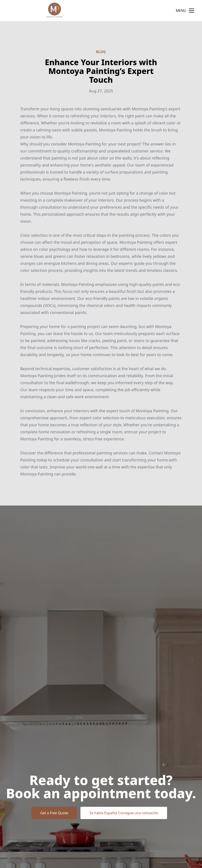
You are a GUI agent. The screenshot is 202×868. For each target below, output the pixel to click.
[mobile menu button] (191, 11)
